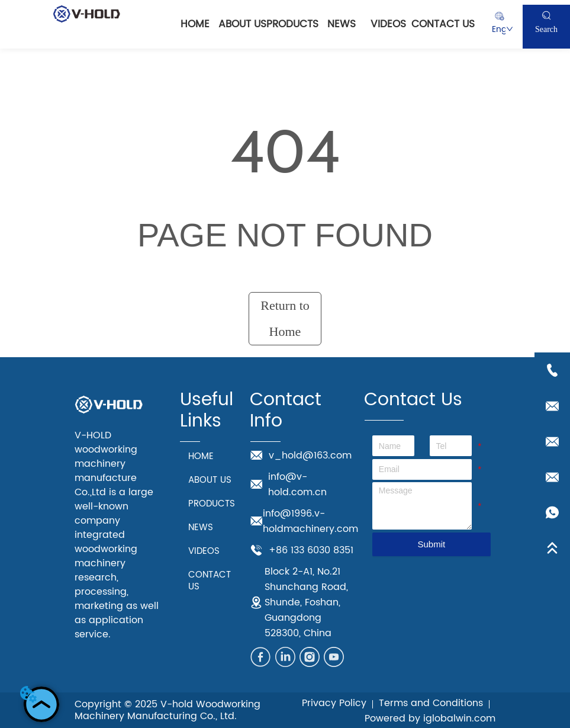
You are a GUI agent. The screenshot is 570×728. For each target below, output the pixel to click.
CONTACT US (443, 24)
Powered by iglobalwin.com (430, 719)
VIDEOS (388, 24)
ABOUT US (242, 24)
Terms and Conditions (431, 703)
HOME (195, 24)
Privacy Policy (334, 703)
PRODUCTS (292, 24)
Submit (431, 544)
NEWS (342, 24)
